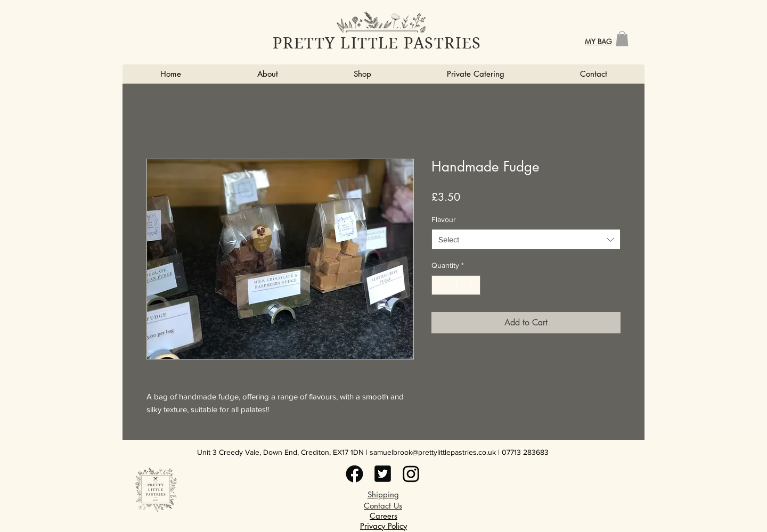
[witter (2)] (354, 474)
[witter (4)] (411, 474)
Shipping (383, 494)
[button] (622, 39)
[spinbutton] (456, 285)
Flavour (444, 219)
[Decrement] (440, 285)
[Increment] (472, 285)
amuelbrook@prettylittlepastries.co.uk (435, 452)
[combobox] (526, 239)
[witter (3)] (383, 474)
